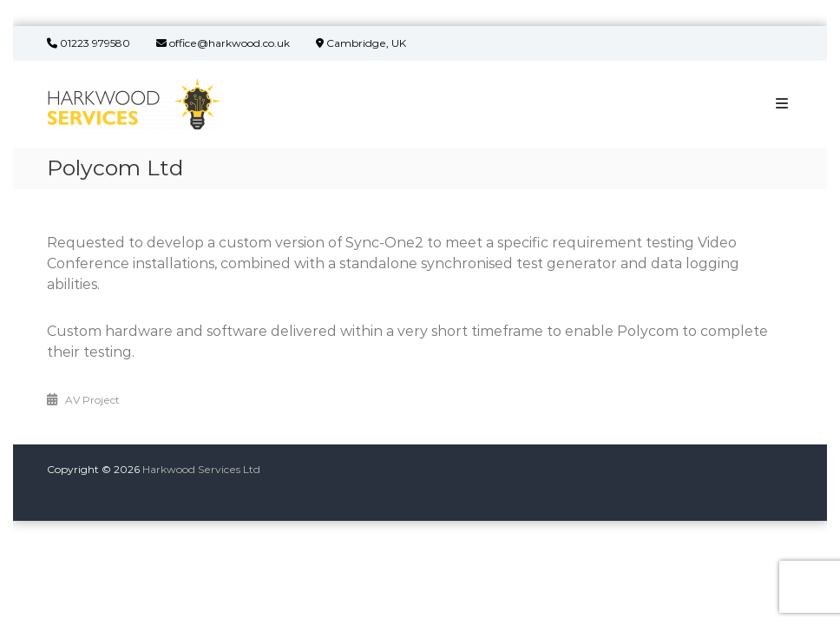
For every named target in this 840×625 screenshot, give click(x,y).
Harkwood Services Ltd (201, 469)
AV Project (92, 400)
